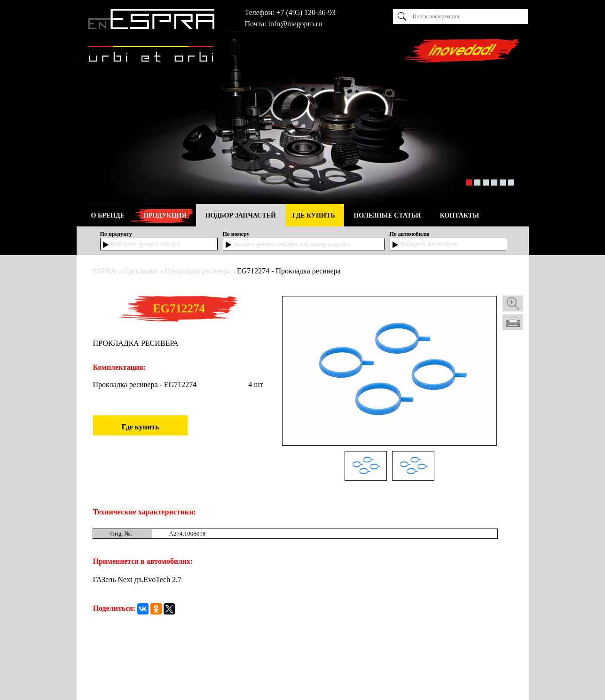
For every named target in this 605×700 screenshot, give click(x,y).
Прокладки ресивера (197, 271)
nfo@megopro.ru (296, 24)
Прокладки (140, 271)
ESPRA (105, 271)
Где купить (141, 427)
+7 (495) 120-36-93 (306, 12)
